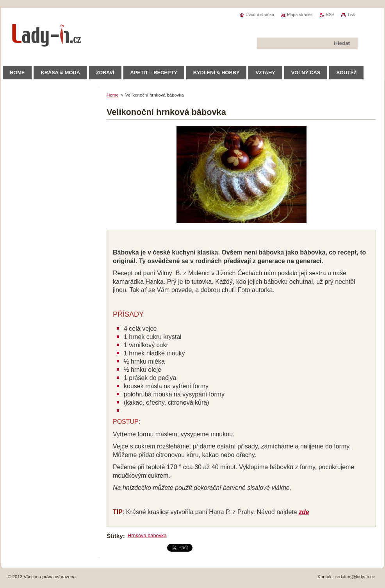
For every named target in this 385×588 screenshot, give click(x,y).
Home (113, 95)
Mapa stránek (300, 14)
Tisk (351, 14)
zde (304, 512)
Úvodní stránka (260, 14)
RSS (330, 14)
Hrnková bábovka (147, 535)
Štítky (115, 536)
